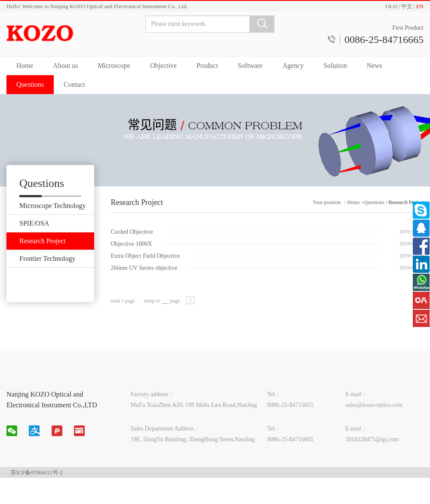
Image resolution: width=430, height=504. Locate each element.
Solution (335, 66)
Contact (74, 84)
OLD (392, 6)
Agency (293, 66)
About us (65, 66)
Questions (30, 84)
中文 (407, 6)
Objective (163, 66)
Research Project (406, 210)
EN (420, 6)
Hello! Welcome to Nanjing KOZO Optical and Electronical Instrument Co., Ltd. (97, 6)
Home (25, 66)
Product (207, 66)
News (375, 66)
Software (250, 66)
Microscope (114, 66)
